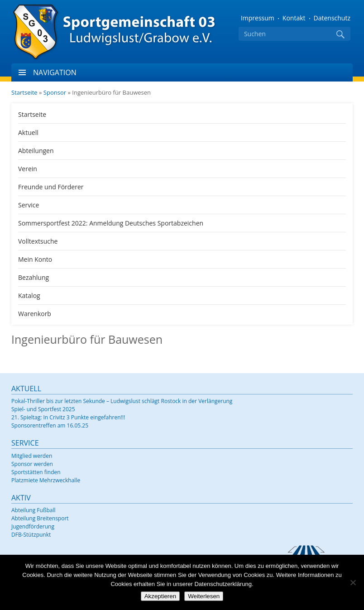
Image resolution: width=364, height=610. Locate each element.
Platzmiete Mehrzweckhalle (46, 480)
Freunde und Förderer (51, 187)
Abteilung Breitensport (40, 518)
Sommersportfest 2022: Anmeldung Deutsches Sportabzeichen (111, 223)
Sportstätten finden (36, 472)
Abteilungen (36, 151)
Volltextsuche (38, 241)
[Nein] (353, 582)
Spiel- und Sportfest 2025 (43, 409)
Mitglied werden (32, 456)
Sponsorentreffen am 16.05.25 (50, 425)
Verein (28, 169)
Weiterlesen (204, 596)
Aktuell (28, 132)
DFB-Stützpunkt (31, 535)
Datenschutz (332, 18)
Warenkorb (35, 314)
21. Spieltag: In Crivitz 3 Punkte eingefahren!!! (68, 417)
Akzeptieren (160, 596)
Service (29, 205)
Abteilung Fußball (33, 510)
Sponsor (55, 92)
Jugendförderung (33, 526)
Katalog (29, 295)
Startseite (24, 92)
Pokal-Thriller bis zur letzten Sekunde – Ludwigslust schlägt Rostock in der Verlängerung (122, 401)
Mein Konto (35, 259)
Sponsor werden (32, 464)
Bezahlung (34, 277)
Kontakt (294, 18)
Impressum (258, 18)
